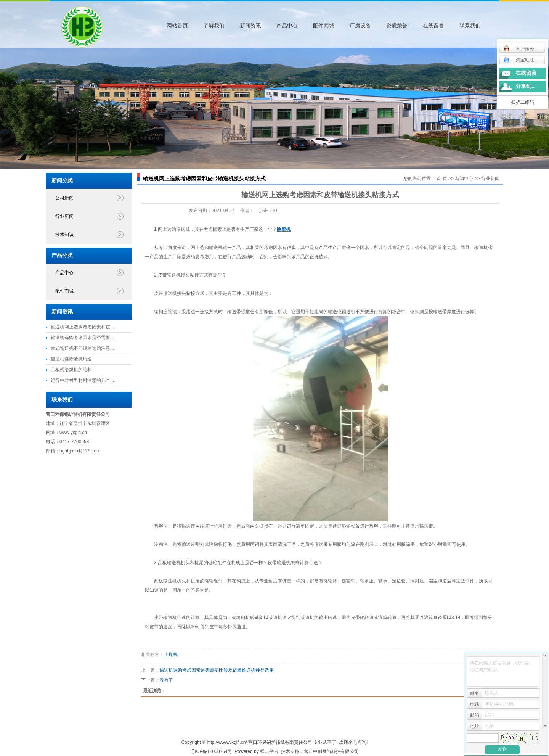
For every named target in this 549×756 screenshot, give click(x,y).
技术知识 (64, 235)
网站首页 (177, 26)
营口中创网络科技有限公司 (331, 751)
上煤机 (171, 655)
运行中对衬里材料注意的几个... (82, 380)
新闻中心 (464, 179)
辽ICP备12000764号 (211, 751)
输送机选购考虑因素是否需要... (82, 338)
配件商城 (324, 26)
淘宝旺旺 (519, 60)
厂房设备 (360, 26)
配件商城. (65, 291)
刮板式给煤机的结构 (71, 370)
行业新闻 (64, 216)
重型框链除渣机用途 (71, 359)
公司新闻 (64, 198)
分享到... (526, 86)
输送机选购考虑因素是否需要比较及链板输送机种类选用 (217, 670)
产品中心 (287, 26)
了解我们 (214, 26)
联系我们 (470, 26)
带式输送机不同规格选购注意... (82, 348)
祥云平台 (269, 751)
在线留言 (433, 26)
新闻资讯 (250, 26)
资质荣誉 (397, 26)
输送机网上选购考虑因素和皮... (82, 327)
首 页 (442, 179)
